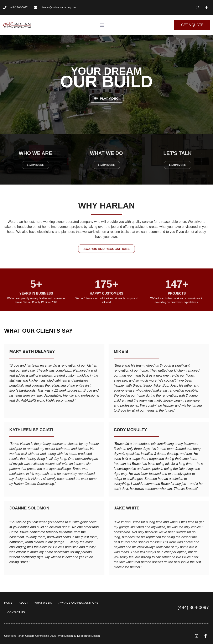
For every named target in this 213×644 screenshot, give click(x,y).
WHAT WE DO (43, 603)
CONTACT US (16, 612)
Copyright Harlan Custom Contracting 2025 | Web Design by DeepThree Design (52, 636)
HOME (8, 603)
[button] (102, 25)
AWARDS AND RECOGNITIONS (78, 603)
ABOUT (23, 603)
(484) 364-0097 (193, 607)
